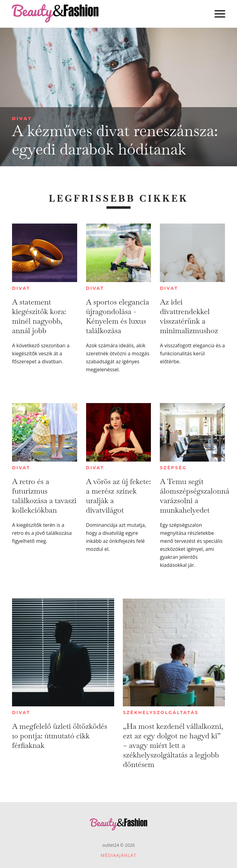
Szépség (173, 468)
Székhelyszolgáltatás (161, 713)
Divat (22, 118)
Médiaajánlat (118, 855)
